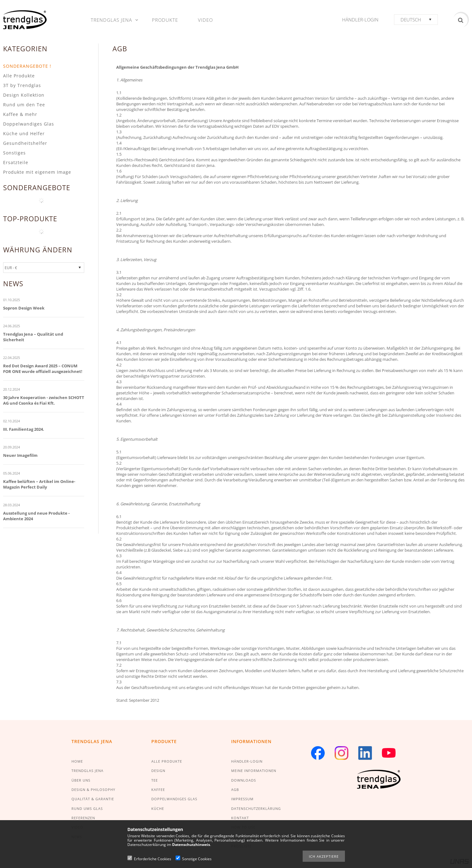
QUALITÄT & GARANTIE (93, 799)
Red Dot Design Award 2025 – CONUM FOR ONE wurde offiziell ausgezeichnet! (43, 369)
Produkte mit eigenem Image (37, 172)
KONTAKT (240, 818)
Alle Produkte (19, 76)
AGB (235, 790)
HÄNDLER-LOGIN (247, 761)
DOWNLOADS (244, 780)
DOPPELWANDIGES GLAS (174, 799)
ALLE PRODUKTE (167, 761)
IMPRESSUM (242, 799)
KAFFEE (158, 790)
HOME (77, 761)
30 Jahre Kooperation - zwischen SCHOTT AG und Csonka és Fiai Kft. (44, 400)
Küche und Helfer (24, 133)
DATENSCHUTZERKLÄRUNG (256, 808)
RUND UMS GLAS (87, 808)
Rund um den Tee (24, 105)
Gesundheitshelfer (25, 143)
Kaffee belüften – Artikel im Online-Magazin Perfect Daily (39, 484)
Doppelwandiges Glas (29, 124)
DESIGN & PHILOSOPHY (93, 790)
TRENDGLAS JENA (87, 771)
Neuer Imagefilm (20, 455)
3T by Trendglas (22, 85)
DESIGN (158, 771)
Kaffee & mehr (20, 114)
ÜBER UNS (81, 780)
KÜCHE (158, 808)
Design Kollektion (24, 95)
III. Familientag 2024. (24, 429)
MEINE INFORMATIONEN (254, 771)
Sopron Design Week (24, 308)
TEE (155, 780)
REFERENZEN (83, 818)
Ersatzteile (16, 162)
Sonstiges (14, 153)
